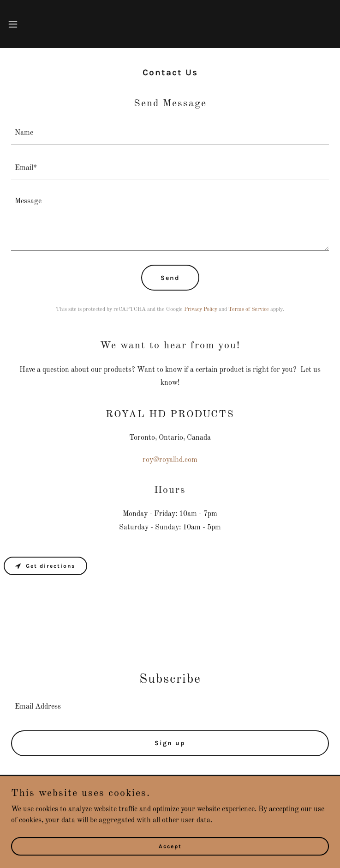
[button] (27, 24)
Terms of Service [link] (249, 310)
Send (170, 278)
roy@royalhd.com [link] (170, 460)
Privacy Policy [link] (201, 310)
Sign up (170, 743)
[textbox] (170, 133)
